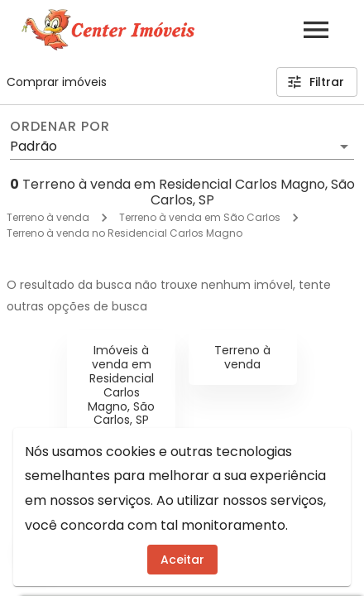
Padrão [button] (34, 146)
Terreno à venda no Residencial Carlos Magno (125, 233)
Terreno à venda (48, 217)
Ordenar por (60, 127)
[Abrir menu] (316, 30)
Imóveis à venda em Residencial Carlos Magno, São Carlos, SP (121, 385)
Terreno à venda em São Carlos (200, 217)
